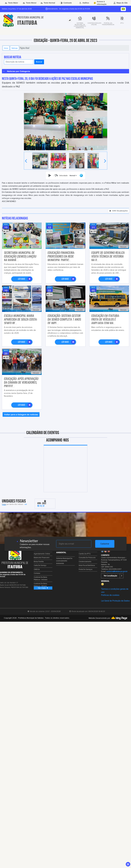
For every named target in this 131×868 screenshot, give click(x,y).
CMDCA (37, 570)
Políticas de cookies (110, 595)
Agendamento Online (42, 554)
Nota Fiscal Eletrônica (87, 566)
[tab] (70, 20)
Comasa (37, 573)
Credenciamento (85, 562)
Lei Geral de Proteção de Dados (115, 601)
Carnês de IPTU (85, 554)
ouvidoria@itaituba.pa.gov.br (117, 572)
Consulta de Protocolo (87, 558)
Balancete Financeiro (42, 558)
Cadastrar (105, 544)
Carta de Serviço (40, 566)
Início (6, 48)
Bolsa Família (39, 562)
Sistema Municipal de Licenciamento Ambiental (64, 561)
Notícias (15, 48)
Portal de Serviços (86, 570)
